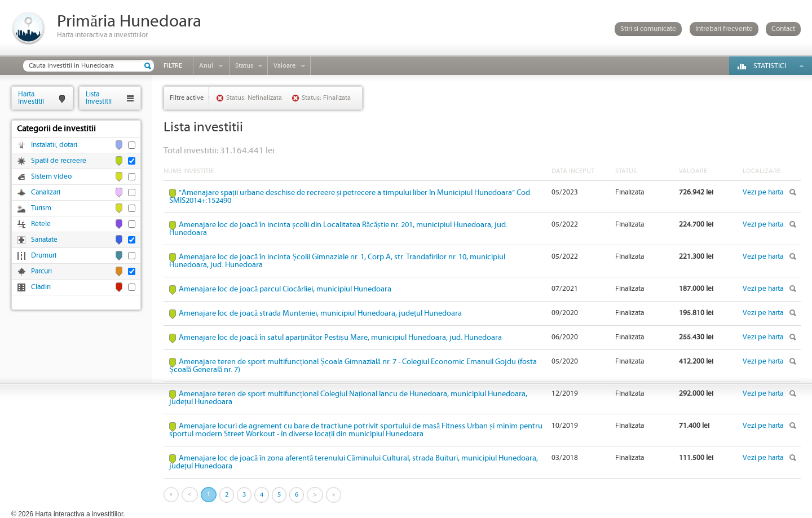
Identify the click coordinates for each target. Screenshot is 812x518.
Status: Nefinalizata (254, 98)
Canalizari (46, 192)
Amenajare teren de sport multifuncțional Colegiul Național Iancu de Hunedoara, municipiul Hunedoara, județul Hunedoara (348, 398)
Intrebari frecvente (724, 29)
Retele (41, 224)
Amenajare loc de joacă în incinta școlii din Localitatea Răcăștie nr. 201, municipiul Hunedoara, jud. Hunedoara (338, 229)
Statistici (770, 66)
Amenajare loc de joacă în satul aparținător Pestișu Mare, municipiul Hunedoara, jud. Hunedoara (340, 338)
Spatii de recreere (59, 161)
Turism (41, 208)
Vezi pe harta (763, 192)
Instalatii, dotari (54, 145)
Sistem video (51, 177)
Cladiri (41, 287)
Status (244, 66)
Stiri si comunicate (648, 29)
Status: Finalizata (326, 98)
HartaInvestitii (31, 98)
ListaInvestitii (99, 98)
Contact (783, 29)
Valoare (284, 66)
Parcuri (41, 271)
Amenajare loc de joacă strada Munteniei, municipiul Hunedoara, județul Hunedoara (320, 313)
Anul (206, 66)
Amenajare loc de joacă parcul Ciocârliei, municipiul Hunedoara (285, 289)
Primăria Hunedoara (129, 22)
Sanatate (44, 240)
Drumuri (44, 256)
